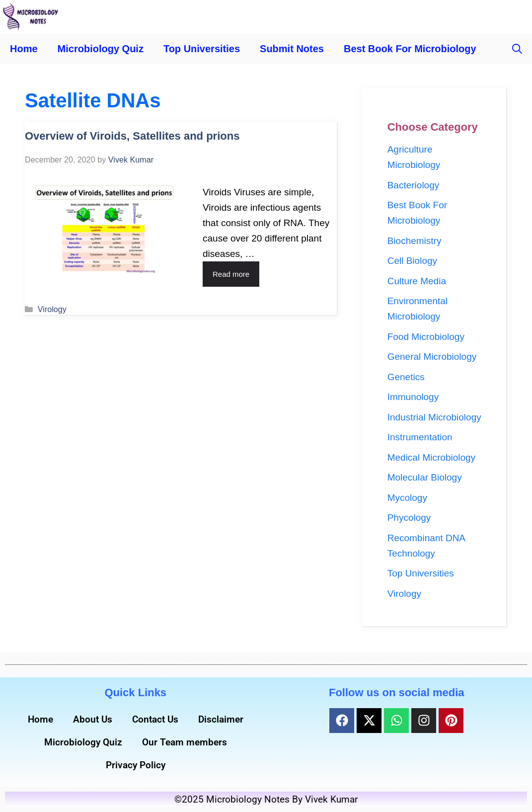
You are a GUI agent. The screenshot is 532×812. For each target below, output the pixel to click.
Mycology (407, 498)
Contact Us (155, 719)
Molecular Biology (425, 477)
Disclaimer (221, 719)
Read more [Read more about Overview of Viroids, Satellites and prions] (231, 274)
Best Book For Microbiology (410, 49)
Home (24, 49)
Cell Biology (412, 261)
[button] (517, 49)
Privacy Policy (136, 765)
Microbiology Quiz (101, 49)
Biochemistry (415, 241)
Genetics (406, 377)
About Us (93, 719)
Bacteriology (414, 185)
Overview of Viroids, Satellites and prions (132, 136)
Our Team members (185, 742)
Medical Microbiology (431, 457)
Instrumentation (420, 437)
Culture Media (417, 281)
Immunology (413, 397)
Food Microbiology (426, 337)
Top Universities (202, 49)
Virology (52, 309)
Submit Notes (292, 49)
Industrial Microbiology (434, 417)
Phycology (409, 518)
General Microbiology (432, 357)
